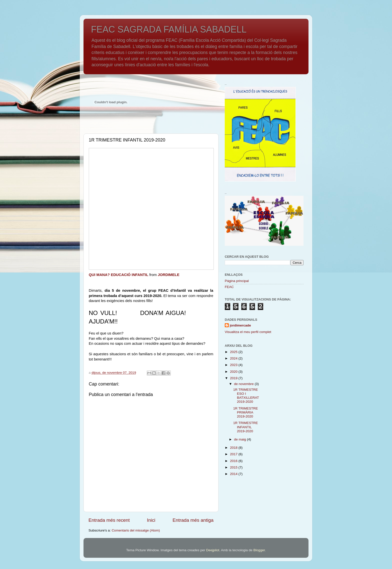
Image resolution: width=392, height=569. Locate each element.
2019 (234, 378)
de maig (240, 439)
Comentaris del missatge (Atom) (136, 530)
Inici (151, 520)
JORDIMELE (169, 275)
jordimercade (240, 325)
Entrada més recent (109, 520)
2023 (234, 365)
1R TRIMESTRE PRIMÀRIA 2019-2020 (246, 412)
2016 (234, 461)
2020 (234, 372)
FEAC (229, 287)
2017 (234, 454)
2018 (234, 448)
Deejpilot (213, 550)
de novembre (244, 384)
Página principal (237, 281)
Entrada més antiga (193, 520)
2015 (234, 467)
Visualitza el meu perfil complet (248, 332)
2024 (234, 358)
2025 (234, 352)
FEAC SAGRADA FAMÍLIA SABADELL (169, 29)
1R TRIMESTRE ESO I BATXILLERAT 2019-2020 (246, 396)
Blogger (259, 550)
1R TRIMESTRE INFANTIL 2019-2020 (246, 427)
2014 (234, 474)
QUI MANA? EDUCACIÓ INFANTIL (118, 275)
